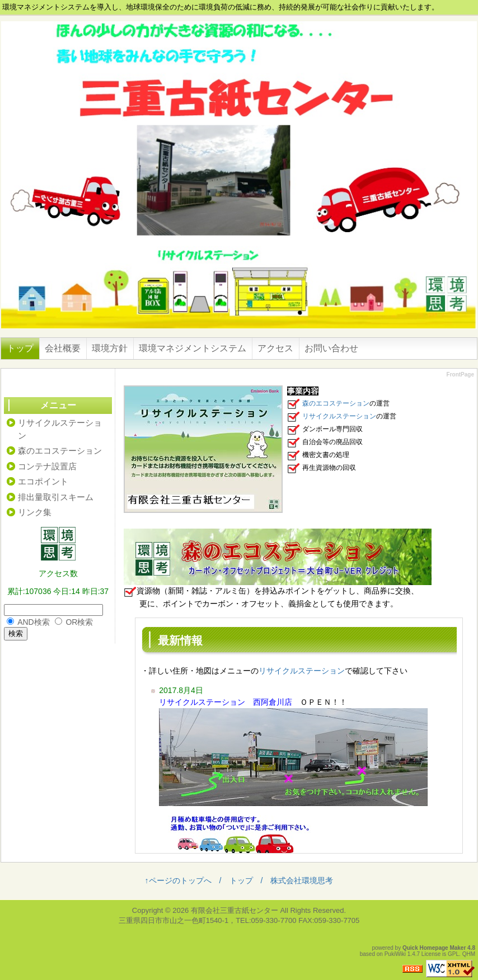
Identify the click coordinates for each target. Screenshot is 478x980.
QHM (469, 954)
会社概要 (63, 348)
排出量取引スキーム (56, 497)
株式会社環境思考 (302, 880)
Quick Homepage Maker (434, 948)
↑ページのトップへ (178, 880)
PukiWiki (395, 954)
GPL (453, 954)
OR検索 (79, 622)
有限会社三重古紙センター (235, 910)
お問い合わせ (331, 348)
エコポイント (43, 481)
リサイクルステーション (339, 416)
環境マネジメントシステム (193, 348)
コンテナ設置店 (47, 466)
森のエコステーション (336, 403)
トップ (20, 348)
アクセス (275, 348)
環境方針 (110, 348)
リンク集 (35, 512)
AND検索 (34, 622)
